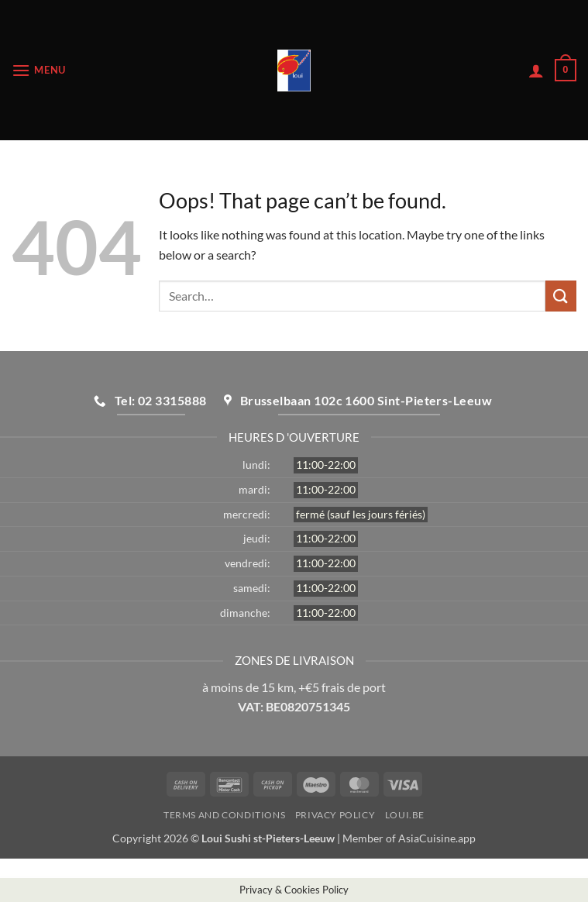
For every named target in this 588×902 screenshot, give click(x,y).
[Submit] (561, 296)
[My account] (536, 71)
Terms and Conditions (224, 815)
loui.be (405, 815)
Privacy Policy (335, 815)
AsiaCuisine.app (437, 838)
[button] (39, 70)
